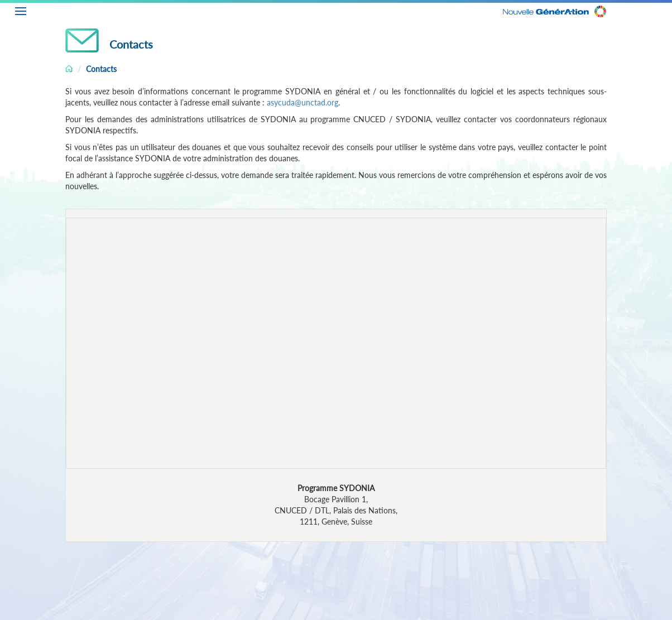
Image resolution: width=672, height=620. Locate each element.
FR (663, 9)
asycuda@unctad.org (303, 102)
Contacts (101, 69)
